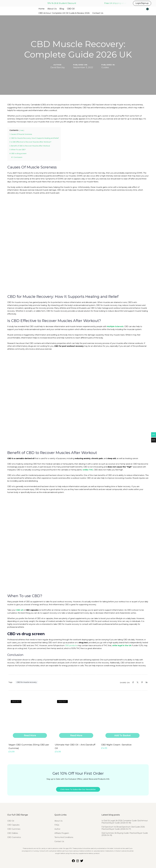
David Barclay (58, 67)
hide (22, 130)
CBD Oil (71, 9)
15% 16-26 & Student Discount (62, 3)
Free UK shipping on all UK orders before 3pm (127, 3)
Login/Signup (142, 3)
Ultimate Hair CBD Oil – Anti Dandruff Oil (75, 744)
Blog (62, 9)
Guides (105, 67)
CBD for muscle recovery (27, 682)
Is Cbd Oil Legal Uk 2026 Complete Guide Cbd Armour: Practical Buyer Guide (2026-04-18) (125, 820)
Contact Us (98, 13)
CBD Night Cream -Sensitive (115, 744)
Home (41, 9)
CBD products (71, 645)
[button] (140, 10)
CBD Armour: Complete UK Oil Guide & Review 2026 (64, 13)
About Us (52, 9)
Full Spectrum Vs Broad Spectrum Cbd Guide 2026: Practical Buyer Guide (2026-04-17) (123, 826)
